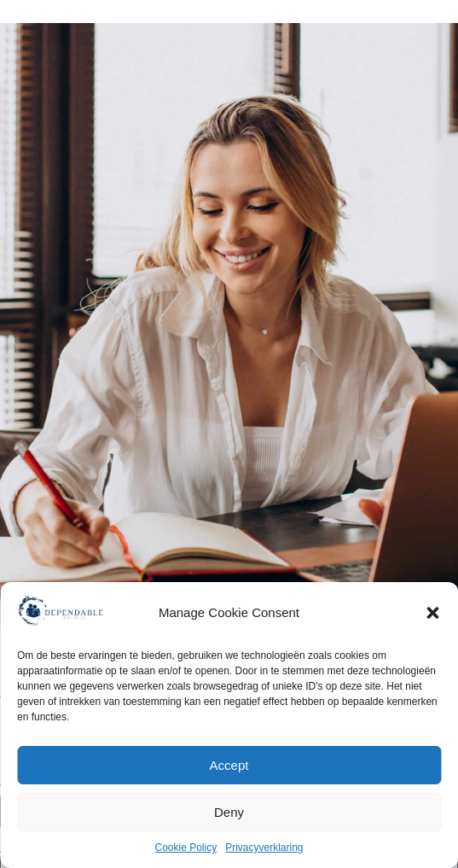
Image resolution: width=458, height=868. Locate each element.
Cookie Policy (186, 848)
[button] (432, 613)
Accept (229, 765)
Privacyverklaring (264, 848)
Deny (229, 812)
